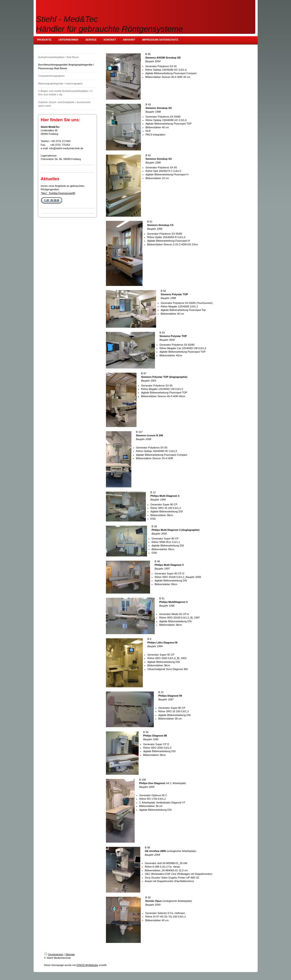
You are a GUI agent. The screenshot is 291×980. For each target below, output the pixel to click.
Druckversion (54, 954)
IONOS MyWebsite (87, 965)
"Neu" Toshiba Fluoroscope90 (58, 193)
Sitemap (70, 954)
